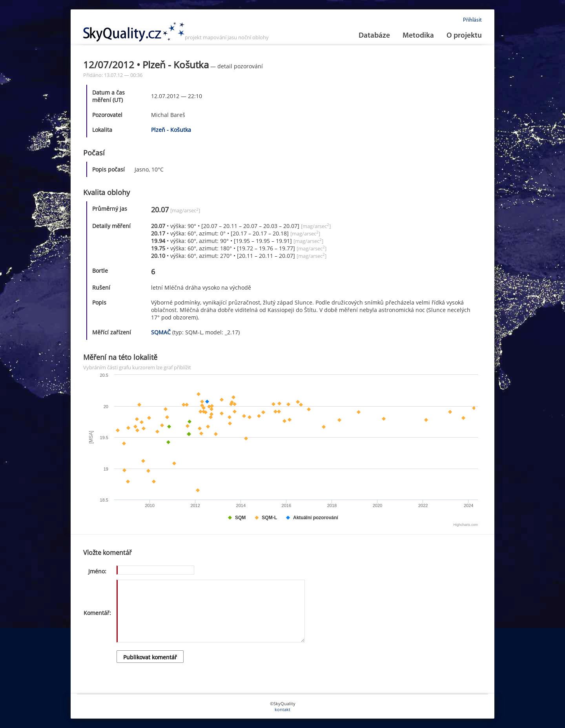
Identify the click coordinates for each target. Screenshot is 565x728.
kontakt (282, 709)
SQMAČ (161, 332)
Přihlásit (472, 20)
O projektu (464, 36)
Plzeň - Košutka (171, 130)
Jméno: (97, 571)
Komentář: (97, 613)
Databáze (374, 36)
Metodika (418, 36)
